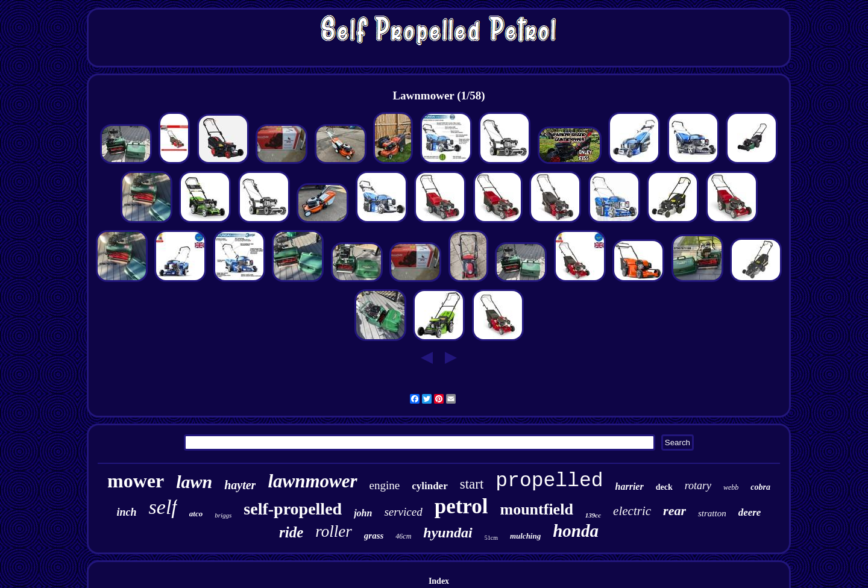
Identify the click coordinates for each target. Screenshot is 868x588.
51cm (491, 538)
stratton (712, 513)
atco (196, 514)
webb (731, 487)
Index (439, 581)
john (363, 513)
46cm (403, 536)
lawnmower (312, 481)
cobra (760, 487)
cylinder (430, 486)
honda (576, 531)
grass (374, 536)
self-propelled (293, 509)
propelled (549, 481)
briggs (223, 515)
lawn (194, 482)
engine (385, 485)
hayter (240, 485)
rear (675, 511)
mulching (525, 536)
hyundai (448, 533)
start (472, 484)
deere (750, 512)
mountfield (537, 509)
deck (664, 487)
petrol (461, 506)
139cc (593, 515)
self (163, 507)
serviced (403, 512)
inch (127, 512)
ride (291, 532)
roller (334, 531)
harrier (630, 486)
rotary (698, 486)
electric (632, 511)
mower (136, 481)
